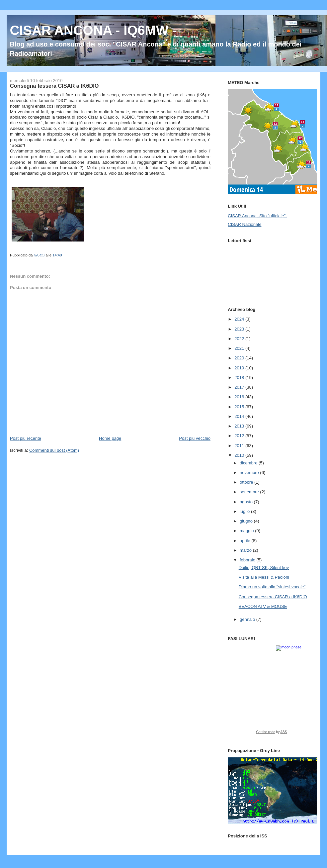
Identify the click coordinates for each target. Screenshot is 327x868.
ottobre (247, 482)
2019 (240, 368)
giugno (247, 521)
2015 (240, 407)
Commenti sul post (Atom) (54, 450)
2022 (240, 339)
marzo (246, 550)
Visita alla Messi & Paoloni (264, 577)
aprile (245, 541)
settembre (250, 492)
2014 (240, 416)
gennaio (248, 619)
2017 (240, 387)
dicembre (249, 463)
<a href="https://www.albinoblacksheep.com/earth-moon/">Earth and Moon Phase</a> (272, 692)
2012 (240, 436)
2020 (240, 358)
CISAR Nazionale (245, 224)
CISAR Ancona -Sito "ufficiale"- (257, 216)
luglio (245, 511)
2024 (240, 319)
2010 (240, 455)
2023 (240, 329)
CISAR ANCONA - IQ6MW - (93, 30)
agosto (247, 502)
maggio (247, 531)
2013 (240, 426)
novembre (250, 473)
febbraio (248, 560)
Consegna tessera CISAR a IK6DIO (273, 597)
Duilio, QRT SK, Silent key (264, 568)
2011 (240, 446)
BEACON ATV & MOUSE (263, 606)
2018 (240, 378)
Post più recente (26, 438)
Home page (110, 438)
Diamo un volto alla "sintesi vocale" (272, 587)
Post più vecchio (195, 438)
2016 (240, 397)
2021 (240, 348)
